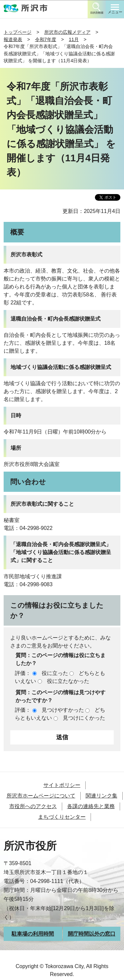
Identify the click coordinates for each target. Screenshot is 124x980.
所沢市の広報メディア (67, 32)
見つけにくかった (84, 718)
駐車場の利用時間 (33, 934)
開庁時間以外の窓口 (92, 934)
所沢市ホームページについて (41, 796)
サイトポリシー (62, 785)
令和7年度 (46, 39)
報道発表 (13, 39)
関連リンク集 (102, 796)
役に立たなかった (68, 681)
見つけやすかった (63, 710)
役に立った (55, 673)
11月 (74, 39)
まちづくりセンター (62, 817)
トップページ (18, 32)
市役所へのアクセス (33, 806)
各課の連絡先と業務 (91, 806)
